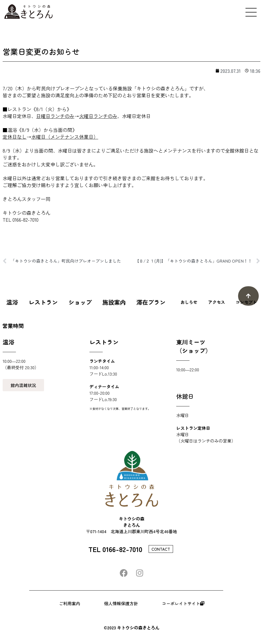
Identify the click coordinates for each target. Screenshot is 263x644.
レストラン (43, 302)
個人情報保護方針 (121, 603)
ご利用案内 (70, 603)
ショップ (80, 302)
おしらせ (189, 302)
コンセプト (246, 302)
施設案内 (114, 302)
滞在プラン (151, 302)
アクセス (217, 302)
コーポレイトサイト (183, 603)
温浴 (12, 302)
